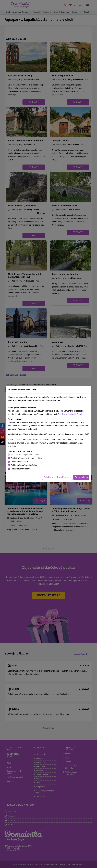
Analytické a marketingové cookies (26, 458)
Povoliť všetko (81, 477)
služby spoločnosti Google (71, 414)
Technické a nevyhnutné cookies (25, 455)
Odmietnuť (49, 477)
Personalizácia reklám (21, 469)
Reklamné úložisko (19, 462)
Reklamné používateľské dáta (24, 465)
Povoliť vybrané (64, 477)
